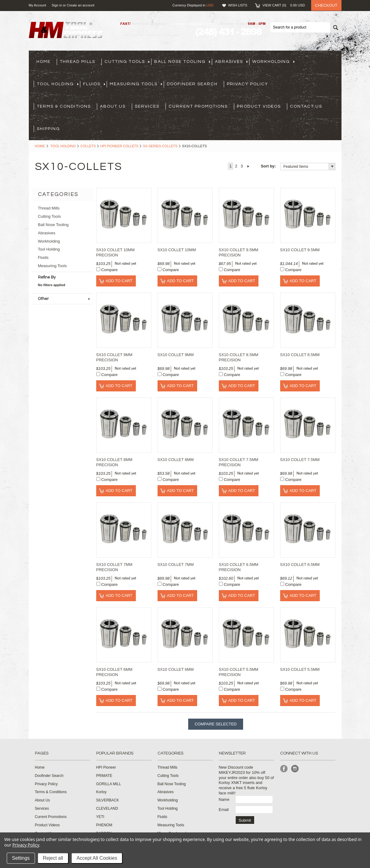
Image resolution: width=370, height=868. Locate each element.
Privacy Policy (26, 845)
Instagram (295, 769)
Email (224, 810)
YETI (100, 817)
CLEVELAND (107, 808)
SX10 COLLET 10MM (177, 250)
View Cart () (284, 5)
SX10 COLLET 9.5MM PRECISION (239, 252)
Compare (109, 270)
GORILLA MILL (109, 784)
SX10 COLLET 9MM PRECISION (114, 357)
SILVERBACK (108, 800)
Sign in (57, 5)
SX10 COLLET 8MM (176, 460)
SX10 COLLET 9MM (176, 355)
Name (224, 799)
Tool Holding (63, 146)
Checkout (326, 5)
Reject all (53, 858)
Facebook (284, 769)
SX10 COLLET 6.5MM (300, 565)
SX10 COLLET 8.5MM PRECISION (239, 357)
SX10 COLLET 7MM (176, 565)
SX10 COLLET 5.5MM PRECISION (239, 672)
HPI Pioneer (106, 767)
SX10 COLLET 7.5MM (300, 460)
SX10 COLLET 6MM (176, 669)
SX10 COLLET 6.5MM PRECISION (239, 567)
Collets (88, 146)
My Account (38, 5)
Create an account (81, 5)
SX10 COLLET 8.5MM (300, 355)
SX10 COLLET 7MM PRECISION (114, 567)
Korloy (101, 792)
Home (40, 146)
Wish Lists (238, 5)
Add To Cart (119, 281)
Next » (248, 166)
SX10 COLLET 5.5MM (300, 669)
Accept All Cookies (97, 858)
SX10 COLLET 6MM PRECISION (114, 672)
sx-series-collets (160, 146)
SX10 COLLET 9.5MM (300, 250)
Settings (21, 858)
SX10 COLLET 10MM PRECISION (115, 252)
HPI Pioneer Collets (119, 146)
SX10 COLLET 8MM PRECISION (114, 462)
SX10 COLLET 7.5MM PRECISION (239, 462)
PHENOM (104, 825)
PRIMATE (104, 776)
